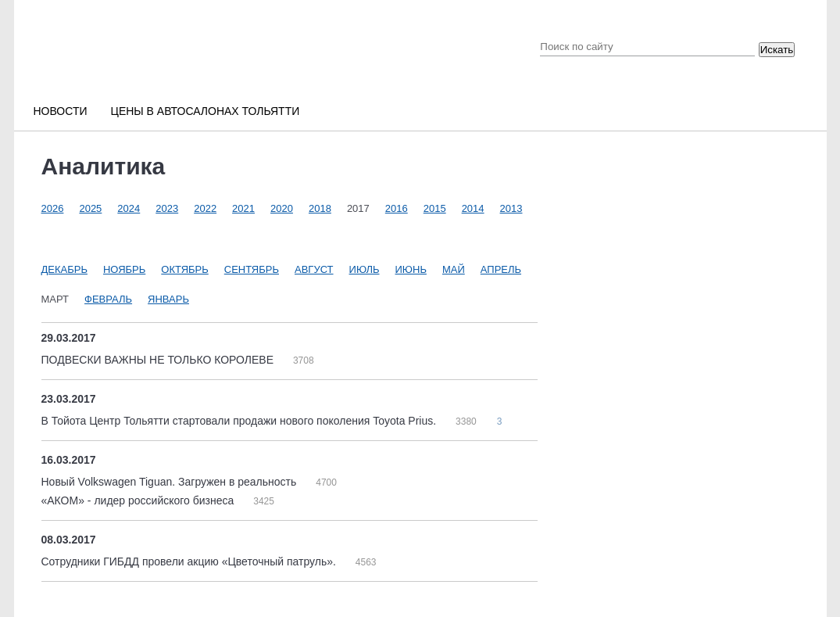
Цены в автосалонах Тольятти (206, 111)
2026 (53, 208)
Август (314, 269)
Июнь (411, 269)
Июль (365, 269)
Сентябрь (252, 269)
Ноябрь (124, 269)
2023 (167, 208)
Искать (777, 50)
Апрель (501, 269)
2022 (205, 208)
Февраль (108, 299)
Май (454, 269)
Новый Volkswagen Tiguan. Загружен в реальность (171, 482)
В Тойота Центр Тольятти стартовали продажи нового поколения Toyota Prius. (241, 421)
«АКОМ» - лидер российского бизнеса (139, 500)
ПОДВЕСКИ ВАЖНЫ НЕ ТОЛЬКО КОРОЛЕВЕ (159, 360)
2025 (90, 208)
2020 (282, 208)
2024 (129, 208)
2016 (397, 208)
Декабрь (64, 269)
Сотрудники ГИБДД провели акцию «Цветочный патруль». (190, 561)
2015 (435, 208)
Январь (168, 299)
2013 (511, 208)
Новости (61, 111)
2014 (473, 208)
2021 (243, 208)
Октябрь (184, 269)
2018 (320, 208)
